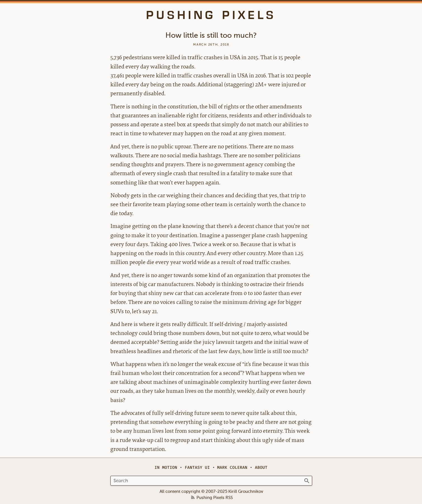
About (261, 468)
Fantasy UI (197, 468)
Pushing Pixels (211, 15)
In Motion (166, 468)
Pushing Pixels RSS (215, 498)
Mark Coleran (232, 468)
